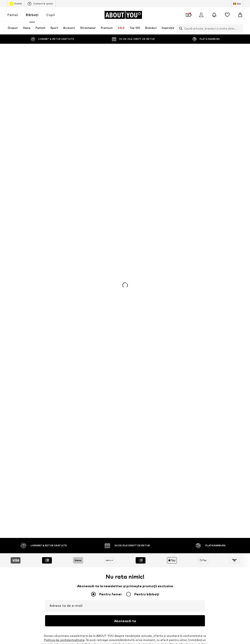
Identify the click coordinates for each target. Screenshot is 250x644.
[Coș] (240, 15)
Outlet (16, 4)
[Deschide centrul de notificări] (214, 15)
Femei (13, 15)
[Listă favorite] (227, 15)
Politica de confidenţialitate (64, 640)
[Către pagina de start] (123, 15)
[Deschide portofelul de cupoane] (188, 15)
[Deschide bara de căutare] (180, 28)
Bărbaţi (32, 15)
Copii (51, 15)
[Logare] (201, 15)
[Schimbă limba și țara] (237, 4)
